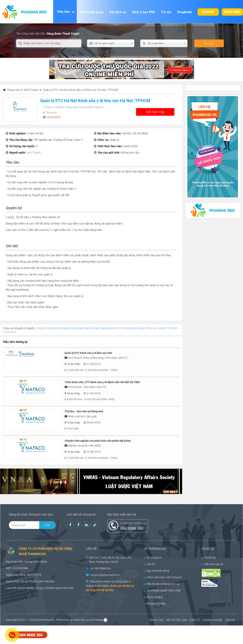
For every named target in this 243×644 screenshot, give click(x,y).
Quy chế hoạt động (156, 571)
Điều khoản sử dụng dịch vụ (161, 584)
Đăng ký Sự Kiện (155, 604)
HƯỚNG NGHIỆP (213, 620)
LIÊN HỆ (230, 620)
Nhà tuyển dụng (92, 12)
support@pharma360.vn (105, 575)
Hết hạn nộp (155, 112)
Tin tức (166, 12)
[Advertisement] (70, 634)
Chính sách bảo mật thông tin (163, 577)
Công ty (40, 588)
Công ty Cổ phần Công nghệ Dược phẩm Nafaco (73, 107)
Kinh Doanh (34, 153)
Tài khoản (209, 558)
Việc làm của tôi (212, 564)
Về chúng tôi (153, 558)
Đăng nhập (232, 12)
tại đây (109, 590)
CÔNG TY (195, 620)
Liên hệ (149, 564)
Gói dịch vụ (118, 12)
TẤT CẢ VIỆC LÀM (176, 620)
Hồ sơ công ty (153, 597)
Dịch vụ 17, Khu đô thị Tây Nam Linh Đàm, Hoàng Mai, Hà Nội (110, 560)
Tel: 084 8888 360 (100, 568)
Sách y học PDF (144, 12)
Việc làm (64, 12)
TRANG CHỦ (156, 620)
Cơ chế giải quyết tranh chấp (162, 590)
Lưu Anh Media (94, 620)
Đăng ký (208, 12)
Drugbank (185, 12)
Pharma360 (47, 620)
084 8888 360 (132, 528)
